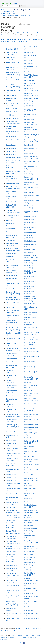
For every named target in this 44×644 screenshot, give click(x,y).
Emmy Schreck (29, 382)
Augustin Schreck (11, 95)
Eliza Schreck (29, 253)
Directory (20, 636)
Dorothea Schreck (30, 119)
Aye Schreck (10, 115)
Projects (24, 10)
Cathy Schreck (10, 432)
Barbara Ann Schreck (12, 118)
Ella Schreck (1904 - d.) (32, 304)
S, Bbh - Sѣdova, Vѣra (23, 33)
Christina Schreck (11, 552)
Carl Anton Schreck (12, 289)
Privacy (38, 636)
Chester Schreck (11, 507)
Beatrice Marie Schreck (13, 183)
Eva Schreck (28, 499)
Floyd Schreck (29, 607)
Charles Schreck (11, 474)
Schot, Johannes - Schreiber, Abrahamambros (16, 15)
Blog (35, 638)
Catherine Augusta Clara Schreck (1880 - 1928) (13, 427)
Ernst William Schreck (31, 424)
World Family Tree (5, 639)
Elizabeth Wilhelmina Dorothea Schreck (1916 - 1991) (31, 299)
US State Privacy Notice (7, 638)
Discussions (33, 10)
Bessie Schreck (11, 232)
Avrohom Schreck (11, 112)
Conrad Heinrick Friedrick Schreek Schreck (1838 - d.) (12, 603)
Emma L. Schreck (30, 348)
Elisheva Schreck (30, 249)
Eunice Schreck (29, 456)
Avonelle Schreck (11, 109)
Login (15, 3)
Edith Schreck (29, 145)
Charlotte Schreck (11, 494)
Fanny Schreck (29, 551)
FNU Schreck (29, 610)
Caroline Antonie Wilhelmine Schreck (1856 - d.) (12, 323)
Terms (33, 636)
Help (14, 639)
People (16, 10)
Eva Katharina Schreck (32, 465)
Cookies (18, 638)
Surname (27, 636)
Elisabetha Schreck (30, 233)
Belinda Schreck (11, 202)
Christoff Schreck (11, 565)
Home (10, 10)
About (14, 636)
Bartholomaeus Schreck (13, 158)
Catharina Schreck (12, 359)
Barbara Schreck (11, 137)
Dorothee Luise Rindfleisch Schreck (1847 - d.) (31, 130)
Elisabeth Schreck (30, 216)
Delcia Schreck (29, 80)
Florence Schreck (30, 594)
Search (23, 6)
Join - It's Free (6, 3)
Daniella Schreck (30, 52)
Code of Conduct (27, 638)
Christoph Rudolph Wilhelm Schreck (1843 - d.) (13, 575)
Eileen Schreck (29, 192)
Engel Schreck (29, 390)
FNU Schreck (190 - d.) (32, 618)
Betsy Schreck (10, 240)
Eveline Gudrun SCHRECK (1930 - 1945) (30, 536)
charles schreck (11, 440)
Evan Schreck (29, 526)
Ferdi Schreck (29, 554)
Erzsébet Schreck (30, 438)
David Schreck (29, 60)
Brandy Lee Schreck (12, 275)
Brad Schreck (10, 257)
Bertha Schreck (11, 221)
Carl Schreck (10, 307)
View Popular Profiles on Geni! (31, 40)
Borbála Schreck (11, 254)
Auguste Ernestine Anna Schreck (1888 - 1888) (13, 80)
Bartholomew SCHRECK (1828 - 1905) (12, 178)
